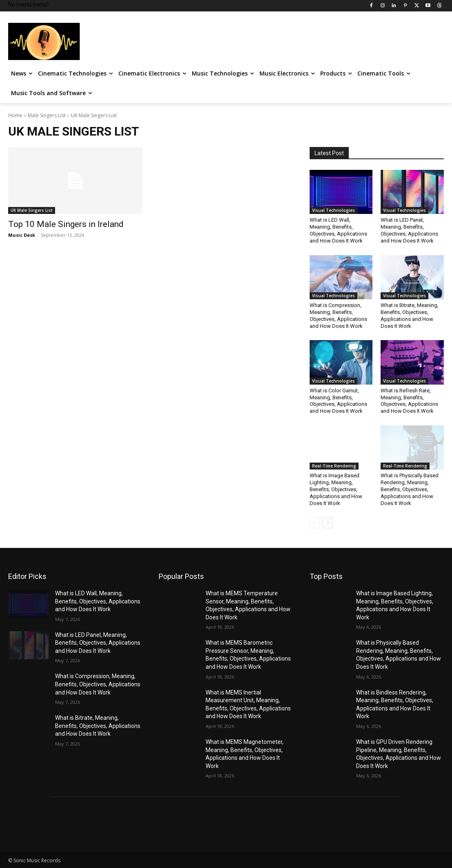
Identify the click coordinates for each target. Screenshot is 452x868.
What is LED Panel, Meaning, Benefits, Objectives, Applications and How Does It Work (409, 230)
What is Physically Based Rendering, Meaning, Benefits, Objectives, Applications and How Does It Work (410, 489)
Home (15, 115)
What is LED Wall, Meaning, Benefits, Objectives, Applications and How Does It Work (338, 230)
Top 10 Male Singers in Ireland (66, 224)
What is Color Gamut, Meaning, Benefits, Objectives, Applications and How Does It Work (338, 401)
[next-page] (328, 523)
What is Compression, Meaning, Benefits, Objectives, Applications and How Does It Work (338, 316)
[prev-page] (315, 523)
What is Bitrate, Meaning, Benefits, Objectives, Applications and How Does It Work (410, 316)
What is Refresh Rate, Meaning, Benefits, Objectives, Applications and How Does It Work (409, 401)
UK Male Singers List (32, 210)
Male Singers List (47, 115)
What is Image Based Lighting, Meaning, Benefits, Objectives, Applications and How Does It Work (336, 489)
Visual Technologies (333, 210)
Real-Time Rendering (334, 466)
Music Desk (22, 235)
